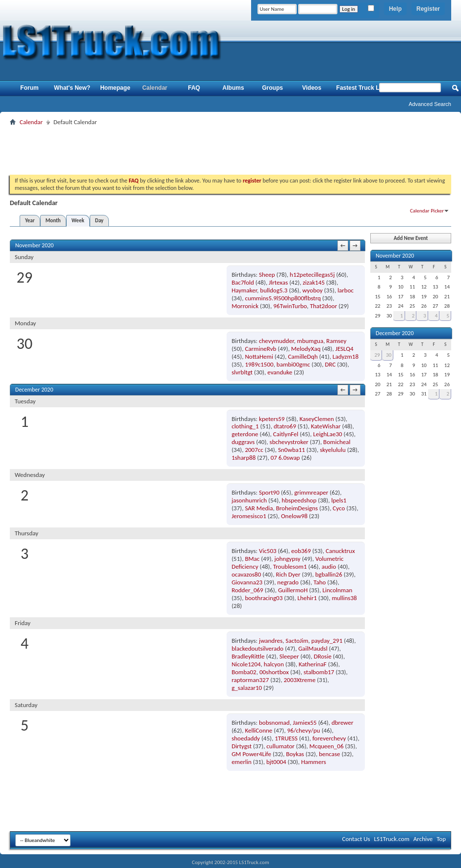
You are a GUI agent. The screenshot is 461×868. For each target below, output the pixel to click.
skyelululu (333, 450)
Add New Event (411, 238)
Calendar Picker (427, 211)
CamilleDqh (303, 356)
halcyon (274, 664)
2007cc (254, 450)
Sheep (267, 275)
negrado (288, 582)
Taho (320, 582)
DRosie (323, 656)
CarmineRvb (260, 349)
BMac (252, 559)
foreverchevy (329, 738)
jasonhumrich (249, 500)
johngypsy (288, 559)
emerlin (242, 762)
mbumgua (310, 341)
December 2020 (395, 333)
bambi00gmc (293, 364)
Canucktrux (340, 551)
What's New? (72, 88)
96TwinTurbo (290, 306)
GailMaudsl (313, 648)
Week (78, 221)
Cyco (339, 508)
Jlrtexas (278, 282)
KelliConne (258, 730)
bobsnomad (274, 723)
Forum (29, 88)
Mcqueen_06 (327, 746)
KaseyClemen (317, 419)
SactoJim (297, 641)
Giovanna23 (247, 582)
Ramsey (336, 341)
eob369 (301, 551)
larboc (346, 290)
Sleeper (289, 656)
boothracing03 (264, 598)
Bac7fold (243, 282)
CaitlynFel (286, 434)
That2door (323, 306)
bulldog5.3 (274, 290)
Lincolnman (337, 590)
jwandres (271, 641)
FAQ (194, 88)
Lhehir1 (307, 598)
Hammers (314, 762)
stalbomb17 (319, 672)
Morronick (245, 306)
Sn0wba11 (292, 450)
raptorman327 (250, 680)
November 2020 (395, 256)
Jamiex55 (305, 723)
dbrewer (343, 723)
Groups (272, 88)
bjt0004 (276, 762)
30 (389, 355)
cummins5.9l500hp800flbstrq (283, 298)
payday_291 (327, 641)
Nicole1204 (246, 664)
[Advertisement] (230, 150)
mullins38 (344, 598)
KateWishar (326, 426)
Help (395, 9)
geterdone (245, 434)
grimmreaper (311, 492)
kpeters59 (272, 419)
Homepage (115, 88)
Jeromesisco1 (249, 516)
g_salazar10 (247, 688)
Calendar (155, 88)
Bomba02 (244, 672)
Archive (423, 839)
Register (428, 9)
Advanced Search (430, 104)
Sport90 (269, 492)
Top (441, 839)
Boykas (295, 754)
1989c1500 (259, 364)
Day (99, 221)
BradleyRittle (248, 656)
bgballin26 (329, 574)
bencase (329, 754)
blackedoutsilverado (257, 648)
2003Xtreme (299, 680)
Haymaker (244, 290)
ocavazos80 (246, 574)
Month (53, 221)
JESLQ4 (345, 349)
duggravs (243, 442)
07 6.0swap (285, 458)
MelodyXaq (306, 349)
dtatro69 (285, 426)
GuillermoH (293, 590)
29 (377, 355)
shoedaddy (246, 738)
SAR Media (259, 508)
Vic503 (268, 551)
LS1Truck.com (392, 839)
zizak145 (314, 282)
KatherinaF (313, 664)
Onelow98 (294, 516)
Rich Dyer (288, 574)
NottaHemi (259, 356)
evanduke (280, 372)
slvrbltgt (242, 372)
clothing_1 (245, 426)
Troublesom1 (290, 566)
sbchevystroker (289, 442)
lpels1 (339, 500)
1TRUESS (286, 738)
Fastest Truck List (361, 88)
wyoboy (312, 290)
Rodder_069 (247, 590)
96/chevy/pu (303, 730)
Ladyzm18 (346, 356)
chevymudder (276, 341)
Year (30, 221)
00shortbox (274, 672)
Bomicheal (337, 442)
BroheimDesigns (297, 508)
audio (329, 566)
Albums (233, 88)
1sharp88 (243, 458)
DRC (330, 364)
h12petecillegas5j (312, 275)
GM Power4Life (251, 754)
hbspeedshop (299, 500)
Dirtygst (242, 746)
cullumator (280, 746)
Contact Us (356, 839)
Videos (312, 88)
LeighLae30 (327, 434)
